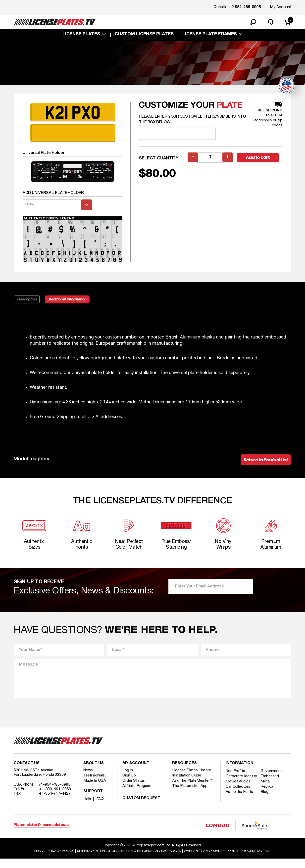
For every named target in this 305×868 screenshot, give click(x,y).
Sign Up (129, 784)
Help (87, 808)
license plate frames (210, 35)
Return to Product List (264, 466)
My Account (281, 7)
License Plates (81, 35)
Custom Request (141, 807)
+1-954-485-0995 (54, 794)
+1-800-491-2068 (55, 798)
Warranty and (206, 860)
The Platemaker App (190, 795)
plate (230, 111)
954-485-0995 (248, 7)
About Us (94, 772)
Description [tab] (27, 305)
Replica (268, 800)
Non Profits (236, 780)
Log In (128, 779)
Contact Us (27, 772)
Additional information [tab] (69, 305)
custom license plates (144, 35)
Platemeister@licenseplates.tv (42, 834)
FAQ (100, 808)
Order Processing (252, 860)
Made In (95, 790)
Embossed (271, 785)
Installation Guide (187, 784)
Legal (36, 860)
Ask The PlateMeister (193, 790)
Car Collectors (238, 800)
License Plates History (192, 779)
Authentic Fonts (240, 805)
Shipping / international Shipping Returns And (128, 860)
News (88, 779)
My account (136, 772)
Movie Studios (238, 795)
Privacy (57, 860)
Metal (267, 795)
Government (272, 780)
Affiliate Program (137, 795)
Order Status (134, 790)
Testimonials (94, 784)
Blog (266, 805)
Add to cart (259, 163)
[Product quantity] (210, 163)
